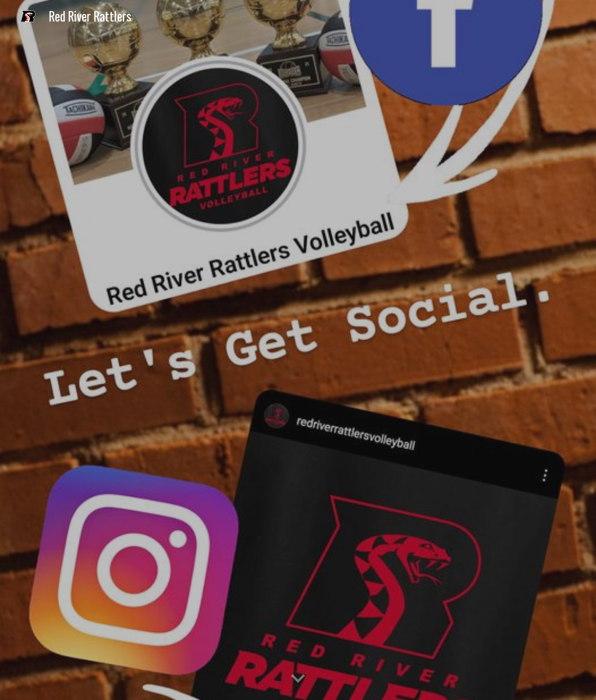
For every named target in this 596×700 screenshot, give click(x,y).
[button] (298, 679)
